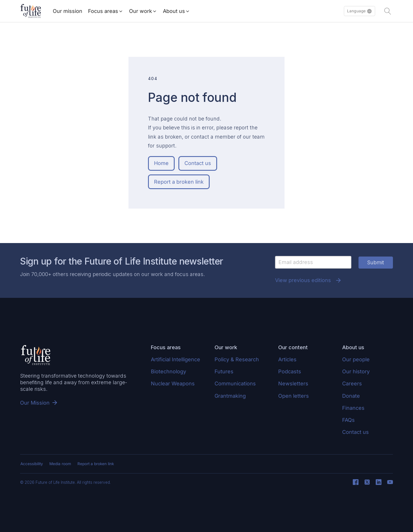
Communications (235, 384)
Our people (356, 359)
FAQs (348, 420)
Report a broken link (179, 182)
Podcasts (290, 371)
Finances (353, 408)
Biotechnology (168, 371)
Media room (60, 464)
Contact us (198, 163)
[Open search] (388, 11)
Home (161, 163)
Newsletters (293, 384)
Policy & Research (237, 359)
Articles (287, 359)
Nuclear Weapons (173, 384)
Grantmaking (230, 396)
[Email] (313, 262)
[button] (360, 11)
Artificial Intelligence (176, 359)
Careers (352, 384)
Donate (351, 396)
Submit (376, 262)
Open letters (294, 396)
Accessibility (32, 464)
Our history (356, 371)
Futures (224, 371)
